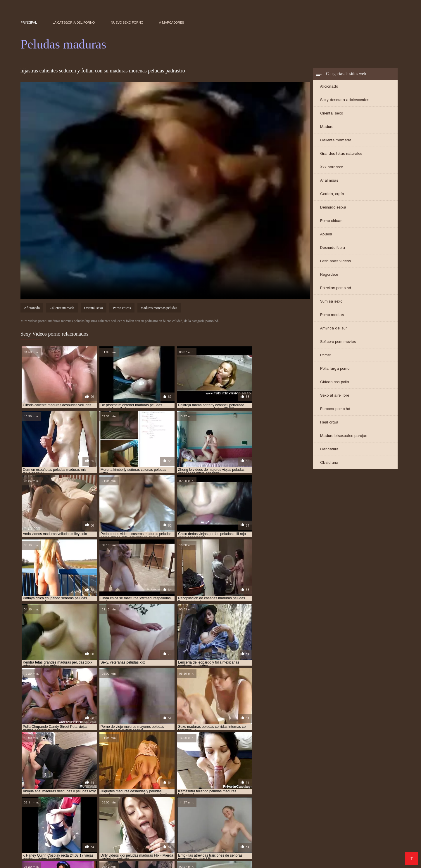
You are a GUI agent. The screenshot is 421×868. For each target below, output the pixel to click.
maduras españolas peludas (99, 794)
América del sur (333, 329)
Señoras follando (285, 846)
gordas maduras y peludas (312, 788)
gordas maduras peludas (262, 788)
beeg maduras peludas (74, 788)
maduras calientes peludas (259, 791)
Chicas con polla (335, 382)
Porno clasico (34, 827)
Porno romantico (297, 822)
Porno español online (352, 818)
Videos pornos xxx (325, 846)
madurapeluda (121, 791)
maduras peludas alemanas (45, 798)
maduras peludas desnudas (44, 801)
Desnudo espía (333, 208)
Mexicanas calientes (166, 850)
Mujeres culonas (248, 846)
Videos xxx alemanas (282, 836)
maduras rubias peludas (208, 807)
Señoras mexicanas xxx (187, 822)
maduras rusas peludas (255, 807)
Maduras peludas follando (100, 836)
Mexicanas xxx (262, 822)
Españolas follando (210, 850)
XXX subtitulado (234, 841)
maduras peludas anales (147, 798)
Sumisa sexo (331, 302)
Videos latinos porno (307, 818)
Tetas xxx (264, 841)
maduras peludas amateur (97, 798)
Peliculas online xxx (69, 832)
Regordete (329, 275)
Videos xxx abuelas (194, 841)
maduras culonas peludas (361, 791)
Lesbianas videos (335, 262)
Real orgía (329, 423)
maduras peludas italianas (93, 804)
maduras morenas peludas (159, 308)
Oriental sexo (332, 114)
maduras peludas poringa (208, 804)
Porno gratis (48, 860)
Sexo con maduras (40, 818)
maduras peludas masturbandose (151, 804)
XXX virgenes (185, 846)
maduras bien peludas (211, 791)
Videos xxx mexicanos (162, 855)
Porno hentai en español (257, 818)
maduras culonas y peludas (45, 794)
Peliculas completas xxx (45, 836)
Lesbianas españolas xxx (166, 832)
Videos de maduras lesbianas (306, 850)
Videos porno (239, 827)
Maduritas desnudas (62, 822)
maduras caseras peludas (311, 791)
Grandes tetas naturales (341, 154)
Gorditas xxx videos (216, 832)
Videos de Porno (357, 850)
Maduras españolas (253, 850)
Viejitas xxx (358, 846)
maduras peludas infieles (43, 804)
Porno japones (108, 841)
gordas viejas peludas (360, 788)
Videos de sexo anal (116, 827)
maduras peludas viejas (69, 807)
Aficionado (329, 87)
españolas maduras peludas (211, 788)
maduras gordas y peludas (206, 794)
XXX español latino (337, 822)
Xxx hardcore (332, 167)
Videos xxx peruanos (278, 827)
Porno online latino (379, 822)
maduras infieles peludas (256, 794)
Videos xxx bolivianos (149, 841)
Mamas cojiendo (374, 832)
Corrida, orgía (332, 194)
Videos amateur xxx (72, 827)
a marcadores (171, 22)
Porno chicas (331, 221)
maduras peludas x (112, 807)
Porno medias (332, 315)
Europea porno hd (335, 409)
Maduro (327, 127)
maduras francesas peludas (153, 794)
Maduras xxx (125, 846)
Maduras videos (119, 855)
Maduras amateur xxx (137, 822)
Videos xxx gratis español (328, 832)
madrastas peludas (37, 791)
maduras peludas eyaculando (207, 801)
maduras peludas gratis (365, 801)
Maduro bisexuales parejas (344, 436)
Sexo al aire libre (335, 396)
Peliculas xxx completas (64, 841)
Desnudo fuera (333, 248)
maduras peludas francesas (315, 801)
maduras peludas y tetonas (157, 807)
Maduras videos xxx (150, 836)
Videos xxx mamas (82, 818)
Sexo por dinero (320, 827)
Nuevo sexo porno (127, 22)
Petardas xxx (162, 818)
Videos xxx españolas (234, 836)
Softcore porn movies (338, 342)
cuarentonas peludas (162, 788)
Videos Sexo (155, 846)
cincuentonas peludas (118, 788)
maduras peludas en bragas (97, 801)
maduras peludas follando (262, 801)
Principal (29, 22)
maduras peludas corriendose (303, 798)
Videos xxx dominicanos (204, 818)
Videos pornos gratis (361, 827)
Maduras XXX (229, 822)
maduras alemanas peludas (163, 791)
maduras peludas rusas (257, 804)
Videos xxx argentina (346, 841)
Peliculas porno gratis (115, 832)
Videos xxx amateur (122, 850)
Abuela (326, 235)
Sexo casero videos (124, 818)
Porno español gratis (200, 827)
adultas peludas (35, 788)
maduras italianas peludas (307, 794)
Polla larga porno (335, 369)
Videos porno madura (299, 841)
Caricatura (329, 450)
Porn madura (215, 846)
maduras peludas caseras (249, 798)
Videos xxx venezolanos (214, 855)
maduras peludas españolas (151, 801)
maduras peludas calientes (197, 798)
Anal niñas (329, 181)
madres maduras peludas (81, 791)
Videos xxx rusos (91, 846)
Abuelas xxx (33, 832)
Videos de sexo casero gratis (69, 850)
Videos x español (324, 836)
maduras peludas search (304, 804)
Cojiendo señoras (158, 827)
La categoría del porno (74, 22)
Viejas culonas (56, 846)
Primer (326, 356)
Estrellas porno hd (336, 288)
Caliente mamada (336, 141)
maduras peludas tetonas (354, 804)
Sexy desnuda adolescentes (345, 100)
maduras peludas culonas (357, 798)
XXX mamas (98, 822)
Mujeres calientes (191, 836)
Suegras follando (260, 855)
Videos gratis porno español (269, 832)
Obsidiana (329, 463)
